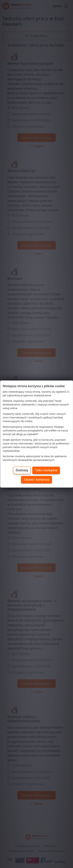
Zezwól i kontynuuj (37, 480)
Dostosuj (22, 470)
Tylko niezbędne (46, 470)
